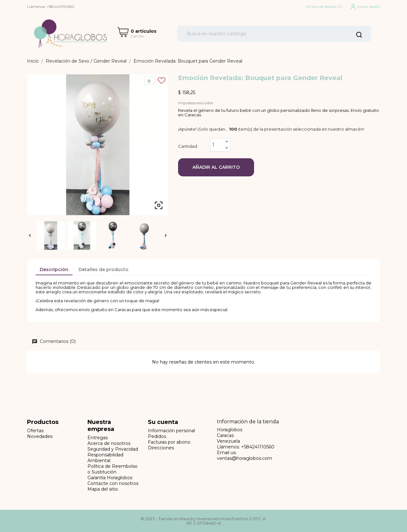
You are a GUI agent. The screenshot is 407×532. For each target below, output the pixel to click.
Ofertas (35, 431)
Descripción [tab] (54, 269)
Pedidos (157, 436)
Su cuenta (163, 422)
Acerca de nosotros (109, 443)
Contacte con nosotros (113, 483)
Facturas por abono (169, 442)
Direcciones (161, 448)
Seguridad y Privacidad (113, 449)
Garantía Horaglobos (110, 478)
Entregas (98, 438)
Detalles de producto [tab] (103, 269)
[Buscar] (274, 34)
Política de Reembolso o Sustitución (113, 469)
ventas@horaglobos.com (245, 458)
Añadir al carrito (216, 167)
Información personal (171, 431)
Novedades (40, 436)
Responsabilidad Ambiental (105, 458)
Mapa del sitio (103, 489)
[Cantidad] (217, 145)
